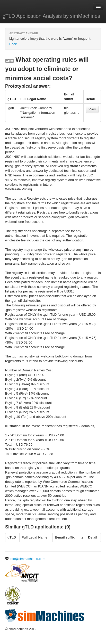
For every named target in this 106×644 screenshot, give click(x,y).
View (92, 109)
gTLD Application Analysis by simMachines (51, 16)
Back (13, 44)
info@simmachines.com (25, 559)
